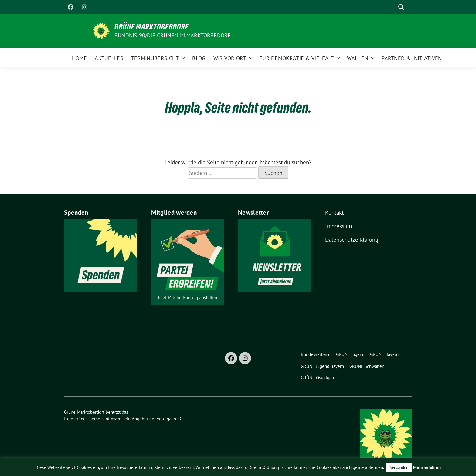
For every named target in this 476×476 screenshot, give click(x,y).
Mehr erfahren (427, 467)
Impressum (338, 226)
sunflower (111, 419)
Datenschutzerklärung (352, 240)
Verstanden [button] (399, 468)
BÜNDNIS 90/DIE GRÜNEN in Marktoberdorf (173, 35)
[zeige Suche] (401, 7)
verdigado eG (170, 419)
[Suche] (393, 7)
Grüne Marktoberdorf (151, 27)
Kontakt (334, 213)
